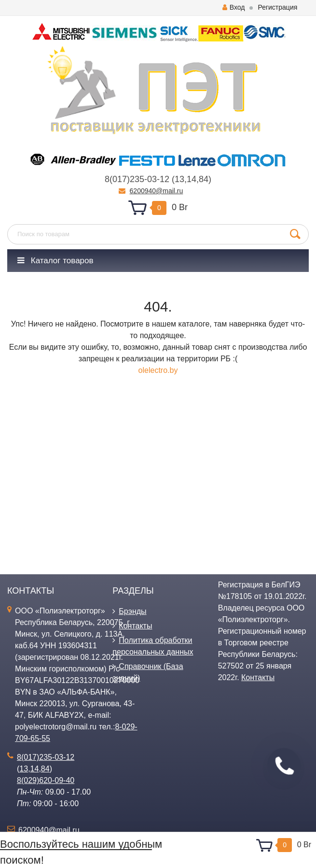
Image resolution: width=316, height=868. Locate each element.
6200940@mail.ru (157, 191)
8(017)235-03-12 (137, 179)
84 (204, 179)
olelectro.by (158, 370)
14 (192, 179)
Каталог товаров (55, 261)
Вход (234, 7)
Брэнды (132, 611)
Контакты (135, 626)
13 (179, 179)
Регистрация (277, 7)
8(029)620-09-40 (46, 780)
